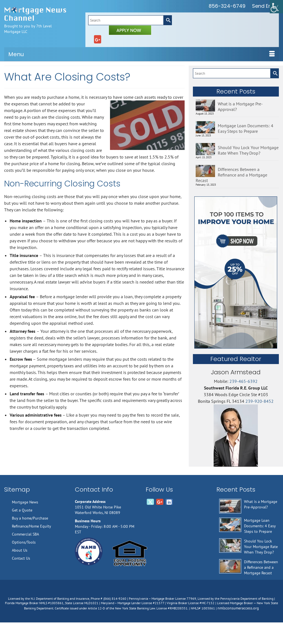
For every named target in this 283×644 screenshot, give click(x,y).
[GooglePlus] (98, 39)
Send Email (265, 6)
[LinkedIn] (169, 502)
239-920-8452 (260, 401)
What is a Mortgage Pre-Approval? (240, 107)
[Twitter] (150, 502)
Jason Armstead (236, 372)
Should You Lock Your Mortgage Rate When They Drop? (248, 150)
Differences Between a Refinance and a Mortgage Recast (231, 175)
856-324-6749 (227, 6)
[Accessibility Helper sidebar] (276, 7)
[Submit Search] (167, 20)
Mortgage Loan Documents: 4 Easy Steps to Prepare (246, 128)
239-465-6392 (243, 381)
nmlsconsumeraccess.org (238, 608)
